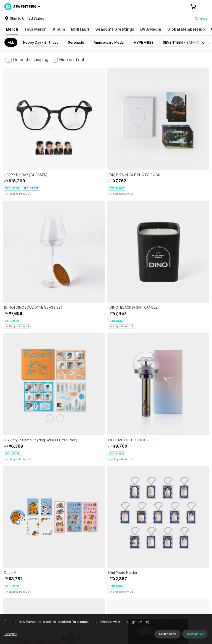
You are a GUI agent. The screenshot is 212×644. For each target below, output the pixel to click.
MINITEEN (80, 29)
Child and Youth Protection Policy (134, 534)
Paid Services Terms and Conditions (73, 534)
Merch (12, 29)
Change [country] (201, 18)
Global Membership (186, 29)
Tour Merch (35, 29)
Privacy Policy (178, 534)
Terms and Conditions (21, 534)
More (106, 496)
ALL (11, 42)
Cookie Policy (14, 541)
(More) (153, 637)
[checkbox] (27, 60)
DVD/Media (151, 29)
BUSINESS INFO (99, 565)
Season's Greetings (115, 29)
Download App (193, 608)
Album (59, 29)
